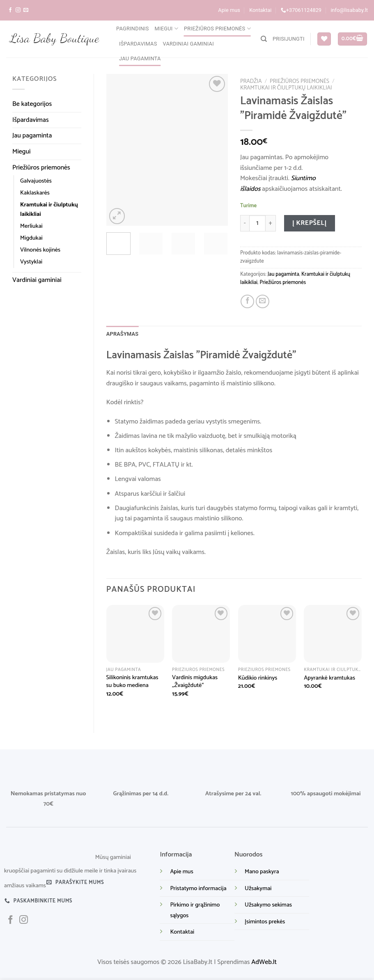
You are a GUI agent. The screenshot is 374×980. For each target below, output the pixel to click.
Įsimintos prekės (265, 922)
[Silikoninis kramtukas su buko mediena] (135, 634)
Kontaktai (260, 10)
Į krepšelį (310, 223)
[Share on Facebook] (247, 301)
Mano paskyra (262, 872)
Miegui (166, 29)
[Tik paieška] (264, 39)
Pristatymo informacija (198, 888)
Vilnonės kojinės (40, 250)
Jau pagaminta (140, 58)
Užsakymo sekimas (268, 905)
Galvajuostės (36, 181)
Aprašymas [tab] (123, 334)
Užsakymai (258, 888)
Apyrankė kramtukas (329, 678)
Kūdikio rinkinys (258, 678)
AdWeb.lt (264, 962)
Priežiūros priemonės (217, 29)
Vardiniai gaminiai (188, 44)
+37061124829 (301, 10)
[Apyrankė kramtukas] (333, 634)
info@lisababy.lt (349, 10)
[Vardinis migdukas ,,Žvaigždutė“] (201, 634)
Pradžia (251, 81)
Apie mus (229, 10)
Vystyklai (31, 262)
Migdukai (31, 238)
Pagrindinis (133, 29)
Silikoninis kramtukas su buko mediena (132, 681)
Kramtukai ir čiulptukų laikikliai (49, 210)
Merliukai (31, 226)
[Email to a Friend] (263, 301)
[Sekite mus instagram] (18, 10)
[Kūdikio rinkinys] (267, 634)
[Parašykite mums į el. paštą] (26, 10)
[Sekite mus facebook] (10, 10)
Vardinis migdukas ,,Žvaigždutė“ (195, 681)
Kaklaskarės (35, 193)
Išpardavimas (138, 44)
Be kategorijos (32, 104)
